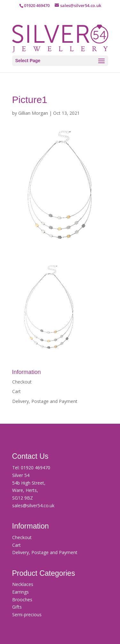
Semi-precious (27, 615)
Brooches (22, 600)
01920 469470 (36, 468)
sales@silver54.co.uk (33, 505)
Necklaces (23, 584)
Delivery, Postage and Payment (45, 401)
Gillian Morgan (33, 113)
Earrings (20, 592)
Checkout (22, 382)
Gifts (17, 607)
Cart (16, 391)
